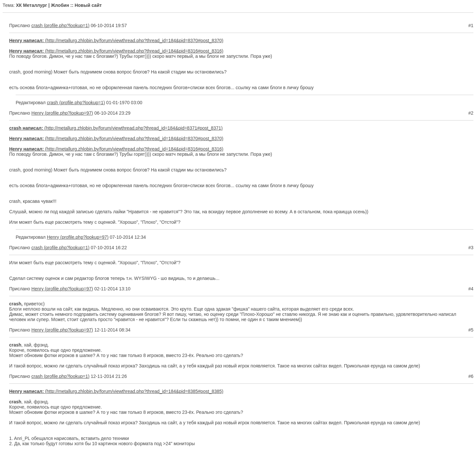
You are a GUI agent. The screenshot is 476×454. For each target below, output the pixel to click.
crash (37, 25)
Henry (37, 113)
